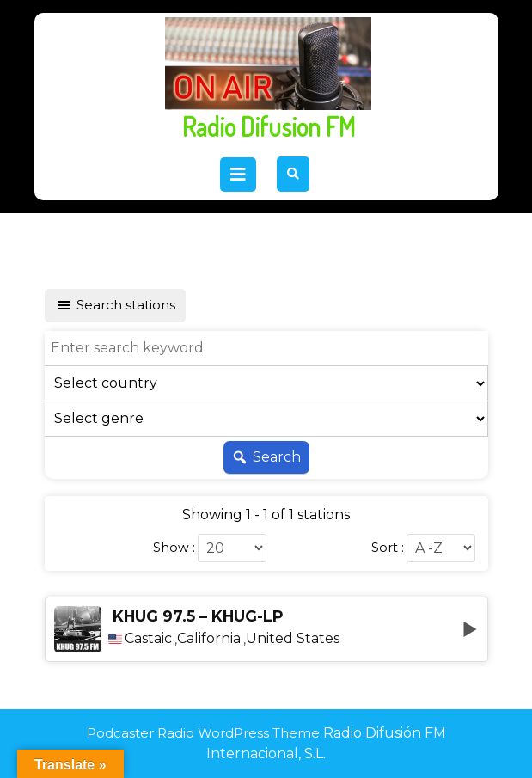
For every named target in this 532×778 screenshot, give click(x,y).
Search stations (115, 305)
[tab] (238, 175)
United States (293, 639)
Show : (174, 548)
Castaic (148, 639)
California (209, 639)
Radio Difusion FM (269, 126)
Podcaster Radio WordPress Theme (203, 733)
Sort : (388, 548)
